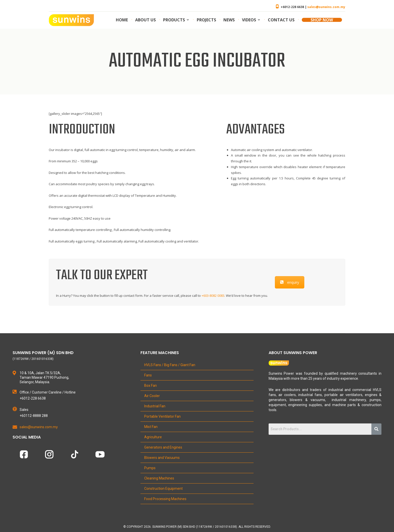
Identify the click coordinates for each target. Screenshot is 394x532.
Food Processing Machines (165, 499)
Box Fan (151, 385)
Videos (249, 20)
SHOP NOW (322, 20)
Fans (148, 375)
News (229, 20)
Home (122, 20)
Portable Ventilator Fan (162, 416)
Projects (206, 20)
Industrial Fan (155, 406)
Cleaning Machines (159, 478)
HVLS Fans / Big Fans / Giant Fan (170, 365)
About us (145, 20)
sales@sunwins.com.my (326, 7)
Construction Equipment (163, 489)
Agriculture (153, 437)
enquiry (290, 282)
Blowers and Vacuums (162, 458)
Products (174, 20)
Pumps (150, 468)
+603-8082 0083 (213, 296)
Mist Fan (151, 427)
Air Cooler (152, 396)
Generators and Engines (163, 447)
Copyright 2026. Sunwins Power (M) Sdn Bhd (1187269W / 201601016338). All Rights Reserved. (199, 527)
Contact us (281, 20)
